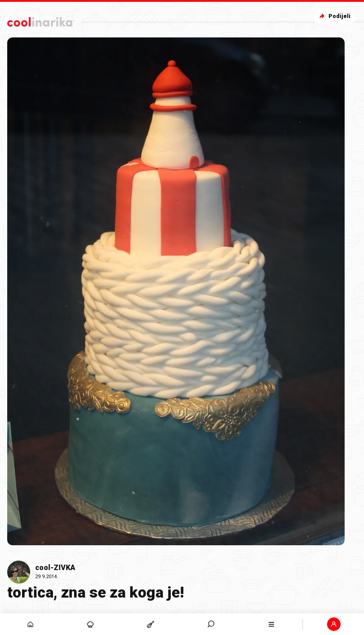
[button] (334, 624)
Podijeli (334, 16)
